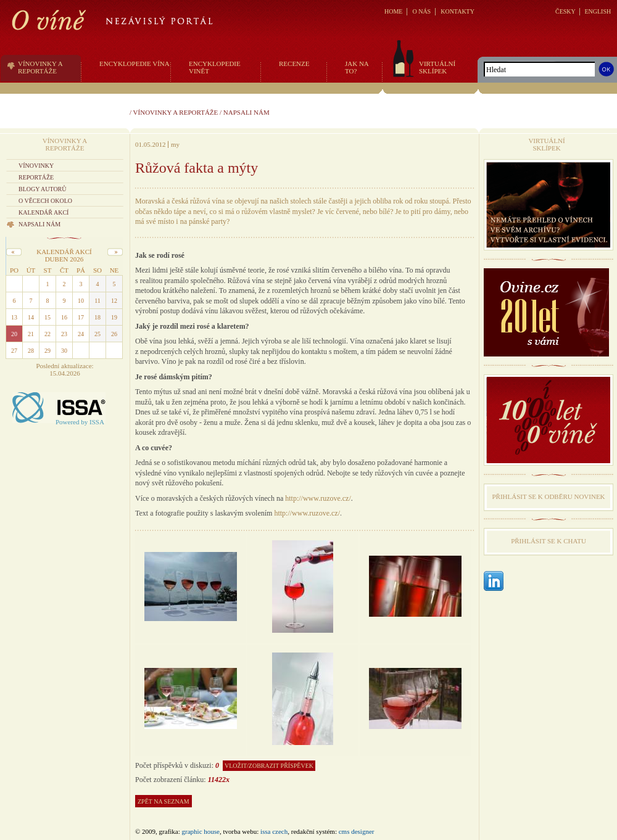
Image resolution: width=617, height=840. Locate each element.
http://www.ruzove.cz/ (318, 498)
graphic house (201, 831)
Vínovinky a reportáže (176, 112)
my (175, 144)
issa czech (274, 831)
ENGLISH (598, 11)
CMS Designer (357, 831)
